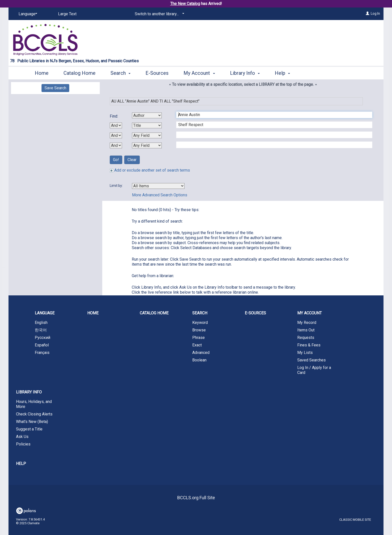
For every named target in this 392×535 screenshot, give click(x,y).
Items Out (306, 330)
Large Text (67, 14)
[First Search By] (147, 115)
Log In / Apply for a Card (314, 370)
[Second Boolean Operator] (116, 135)
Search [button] (120, 73)
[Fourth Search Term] (272, 145)
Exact (197, 345)
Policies (23, 444)
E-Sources (157, 73)
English (41, 323)
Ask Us (22, 437)
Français (42, 353)
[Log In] (367, 14)
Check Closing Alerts (34, 414)
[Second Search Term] (272, 125)
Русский (42, 338)
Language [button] (45, 313)
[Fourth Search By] (147, 145)
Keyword (200, 323)
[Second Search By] (147, 125)
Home (42, 73)
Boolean (199, 360)
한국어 (41, 330)
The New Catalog (185, 4)
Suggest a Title (29, 429)
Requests (306, 338)
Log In (375, 14)
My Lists (305, 353)
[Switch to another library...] (159, 14)
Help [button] (282, 73)
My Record (307, 323)
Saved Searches (311, 360)
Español (42, 345)
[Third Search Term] (272, 135)
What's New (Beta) (32, 422)
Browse (199, 330)
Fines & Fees (309, 345)
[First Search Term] (272, 115)
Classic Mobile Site (355, 520)
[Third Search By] (147, 135)
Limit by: (117, 186)
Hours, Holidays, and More (34, 404)
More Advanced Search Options (160, 195)
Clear (132, 160)
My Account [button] (199, 73)
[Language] (27, 14)
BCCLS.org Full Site (196, 498)
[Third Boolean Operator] (116, 145)
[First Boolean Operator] (116, 125)
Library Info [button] (245, 73)
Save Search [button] (55, 88)
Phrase (198, 338)
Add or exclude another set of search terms (150, 170)
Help (21, 464)
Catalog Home (79, 73)
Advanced (201, 353)
